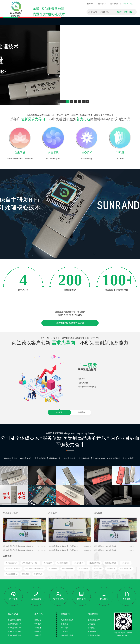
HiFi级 (120, 152)
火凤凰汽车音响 (94, 563)
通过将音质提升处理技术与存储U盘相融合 (18, 546)
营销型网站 (38, 574)
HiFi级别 (38, 624)
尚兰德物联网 (78, 563)
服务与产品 (13, 614)
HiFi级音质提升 (114, 458)
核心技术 (87, 152)
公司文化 (91, 624)
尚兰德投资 (48, 563)
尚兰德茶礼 (102, 4)
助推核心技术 (55, 458)
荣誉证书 (94, 12)
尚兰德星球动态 (11, 513)
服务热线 (105, 12)
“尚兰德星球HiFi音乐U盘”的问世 (105, 546)
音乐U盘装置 (128, 458)
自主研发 (20, 152)
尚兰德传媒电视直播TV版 (35, 569)
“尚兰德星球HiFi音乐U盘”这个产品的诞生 (63, 546)
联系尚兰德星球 (94, 635)
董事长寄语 (92, 632)
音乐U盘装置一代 (14, 624)
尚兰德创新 (114, 4)
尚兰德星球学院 (67, 635)
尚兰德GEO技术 (11, 563)
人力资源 (65, 632)
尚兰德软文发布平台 (13, 569)
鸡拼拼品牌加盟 (111, 563)
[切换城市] (90, 4)
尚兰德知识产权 (126, 569)
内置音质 (53, 152)
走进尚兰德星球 (94, 620)
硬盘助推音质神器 (11, 460)
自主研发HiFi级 (99, 458)
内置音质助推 (40, 458)
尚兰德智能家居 (63, 563)
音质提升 (38, 635)
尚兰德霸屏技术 (68, 569)
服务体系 (39, 614)
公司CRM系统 (128, 4)
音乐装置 (38, 632)
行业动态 (53, 513)
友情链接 (7, 556)
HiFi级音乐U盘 (26, 458)
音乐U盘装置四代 (14, 635)
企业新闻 (65, 614)
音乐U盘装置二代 (14, 628)
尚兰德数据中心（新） (30, 563)
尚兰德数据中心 (11, 574)
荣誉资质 (91, 628)
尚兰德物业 (126, 563)
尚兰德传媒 (53, 569)
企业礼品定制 (84, 458)
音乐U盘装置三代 (14, 632)
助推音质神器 (70, 458)
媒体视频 (98, 513)
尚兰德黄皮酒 (84, 569)
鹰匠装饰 (25, 574)
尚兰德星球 (98, 569)
